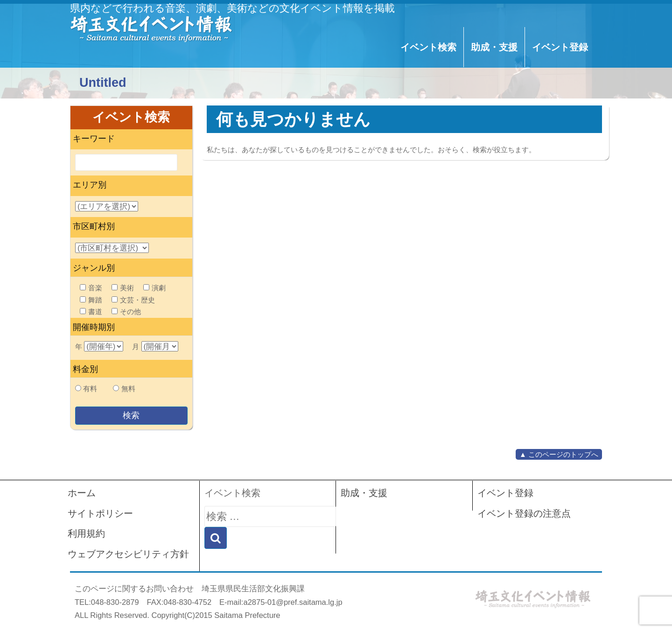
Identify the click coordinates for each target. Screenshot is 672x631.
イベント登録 (560, 47)
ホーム (82, 493)
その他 (126, 312)
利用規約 (86, 533)
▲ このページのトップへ (559, 454)
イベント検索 (428, 47)
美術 (123, 288)
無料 (128, 389)
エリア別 (90, 185)
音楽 (91, 288)
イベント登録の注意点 (524, 513)
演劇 (154, 288)
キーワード (94, 139)
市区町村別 (94, 226)
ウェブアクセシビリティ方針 (128, 554)
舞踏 (91, 300)
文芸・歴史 (133, 300)
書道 (91, 312)
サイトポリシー (100, 513)
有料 (90, 389)
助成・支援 (494, 47)
